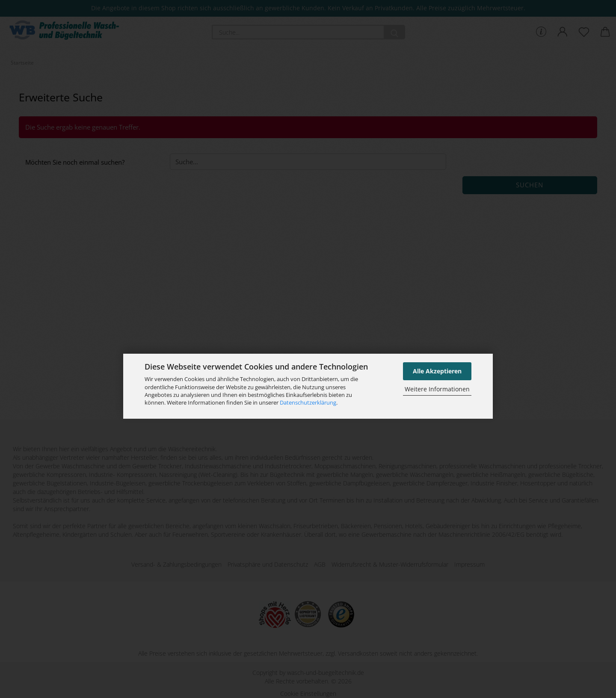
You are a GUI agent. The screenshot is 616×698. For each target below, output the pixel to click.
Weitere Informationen (437, 389)
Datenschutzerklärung (308, 402)
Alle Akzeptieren (437, 371)
